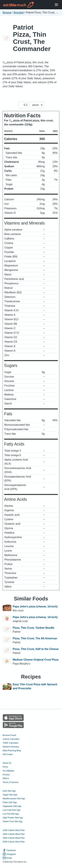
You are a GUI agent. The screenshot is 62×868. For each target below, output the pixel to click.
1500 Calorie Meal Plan (14, 830)
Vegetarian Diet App (12, 806)
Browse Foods (9, 735)
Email (7, 858)
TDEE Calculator (10, 743)
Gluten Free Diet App (13, 821)
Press (5, 767)
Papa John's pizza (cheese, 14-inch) (35, 606)
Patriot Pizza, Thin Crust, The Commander (32, 38)
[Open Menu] (56, 5)
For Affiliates (8, 771)
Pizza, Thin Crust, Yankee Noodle (33, 628)
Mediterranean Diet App (14, 798)
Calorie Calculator (11, 739)
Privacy (6, 775)
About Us (7, 763)
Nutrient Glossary (11, 747)
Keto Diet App (9, 791)
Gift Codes (8, 754)
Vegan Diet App (10, 795)
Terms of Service (10, 782)
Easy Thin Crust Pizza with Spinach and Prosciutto (35, 686)
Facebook (9, 850)
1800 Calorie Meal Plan (14, 834)
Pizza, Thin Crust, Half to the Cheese (36, 649)
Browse (7, 13)
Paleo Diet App (10, 802)
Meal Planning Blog (12, 750)
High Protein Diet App (13, 818)
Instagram (9, 854)
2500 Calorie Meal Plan (14, 838)
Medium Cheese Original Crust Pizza (36, 660)
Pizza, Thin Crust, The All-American (35, 638)
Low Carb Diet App (11, 810)
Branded (19, 13)
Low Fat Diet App (11, 814)
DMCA (6, 778)
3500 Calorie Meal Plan (14, 842)
